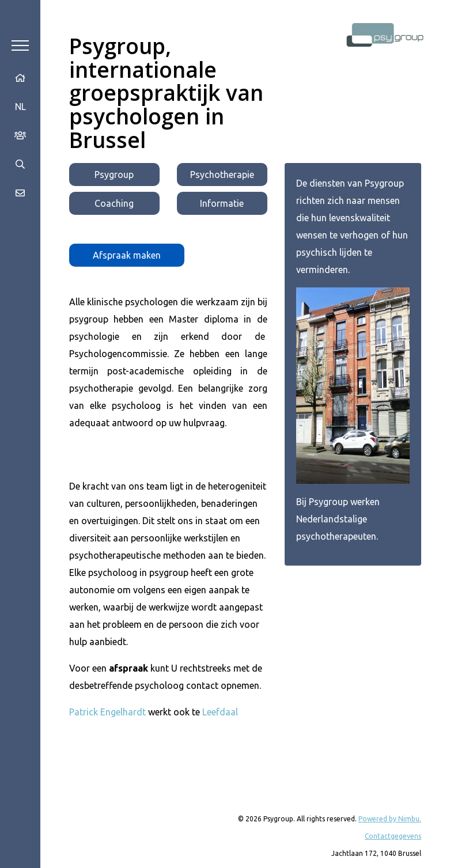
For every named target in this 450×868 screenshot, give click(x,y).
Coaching (114, 203)
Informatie (222, 203)
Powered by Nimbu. (390, 819)
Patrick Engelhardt (107, 712)
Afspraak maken (127, 255)
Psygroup (114, 175)
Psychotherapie (222, 175)
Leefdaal (220, 712)
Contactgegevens (393, 836)
